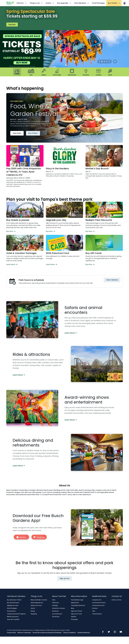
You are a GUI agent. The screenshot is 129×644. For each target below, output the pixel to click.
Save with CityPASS (13, 619)
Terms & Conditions (69, 633)
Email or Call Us (116, 600)
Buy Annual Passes (13, 603)
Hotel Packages (98, 3)
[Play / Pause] (115, 61)
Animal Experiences (37, 603)
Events (33, 608)
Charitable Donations (78, 605)
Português (74, 619)
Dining (33, 611)
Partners (95, 608)
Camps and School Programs (16, 614)
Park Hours (55, 603)
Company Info (97, 600)
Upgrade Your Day (13, 605)
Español (74, 617)
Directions (55, 611)
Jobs (94, 611)
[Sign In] (125, 3)
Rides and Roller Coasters (39, 600)
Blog (73, 608)
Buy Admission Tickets (14, 600)
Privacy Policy (11, 633)
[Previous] (99, 61)
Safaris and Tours (36, 605)
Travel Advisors (97, 614)
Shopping (34, 614)
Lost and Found (57, 614)
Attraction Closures (59, 608)
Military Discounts (13, 617)
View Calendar (112, 280)
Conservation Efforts (99, 603)
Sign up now (65, 578)
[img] (103, 632)
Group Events (11, 611)
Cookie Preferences (84, 633)
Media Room (75, 603)
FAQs (54, 600)
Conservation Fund (98, 605)
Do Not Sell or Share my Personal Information (47, 633)
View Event (17, 133)
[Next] (110, 61)
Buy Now (12, 25)
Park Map (55, 605)
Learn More (71, 333)
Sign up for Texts (77, 614)
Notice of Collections (24, 633)
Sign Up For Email (76, 611)
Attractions (56, 617)
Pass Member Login (77, 600)
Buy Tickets (33, 133)
